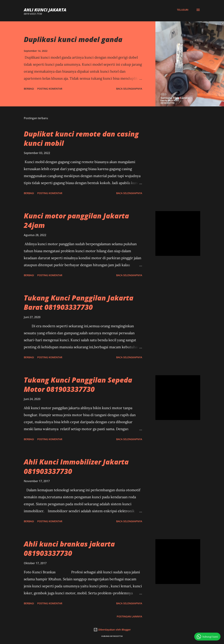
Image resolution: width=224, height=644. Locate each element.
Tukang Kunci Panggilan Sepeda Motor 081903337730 (78, 384)
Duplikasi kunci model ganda (73, 39)
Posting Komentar (50, 89)
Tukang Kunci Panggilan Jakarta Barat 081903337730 (79, 302)
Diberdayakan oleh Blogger (112, 630)
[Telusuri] (183, 10)
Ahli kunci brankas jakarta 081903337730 (69, 548)
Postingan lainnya (129, 616)
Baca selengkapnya (129, 89)
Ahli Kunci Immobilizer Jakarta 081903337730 (76, 466)
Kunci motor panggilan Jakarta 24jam (76, 220)
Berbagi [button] (29, 89)
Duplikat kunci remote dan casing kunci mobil (81, 138)
